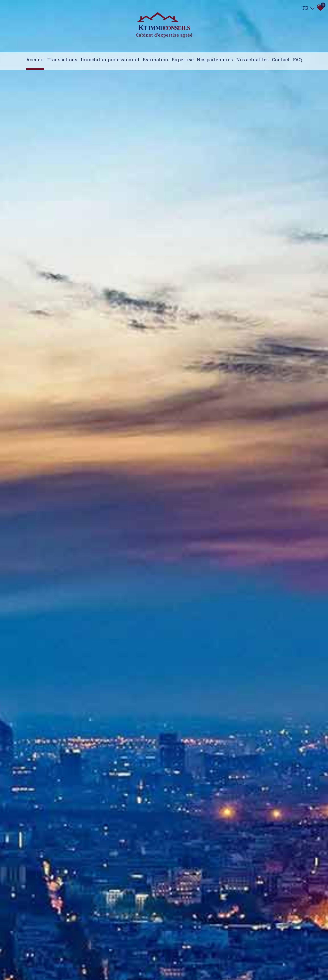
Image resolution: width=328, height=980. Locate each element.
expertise (183, 60)
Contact (281, 60)
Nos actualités (252, 60)
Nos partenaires (215, 60)
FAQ (297, 60)
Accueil (35, 60)
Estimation (156, 60)
